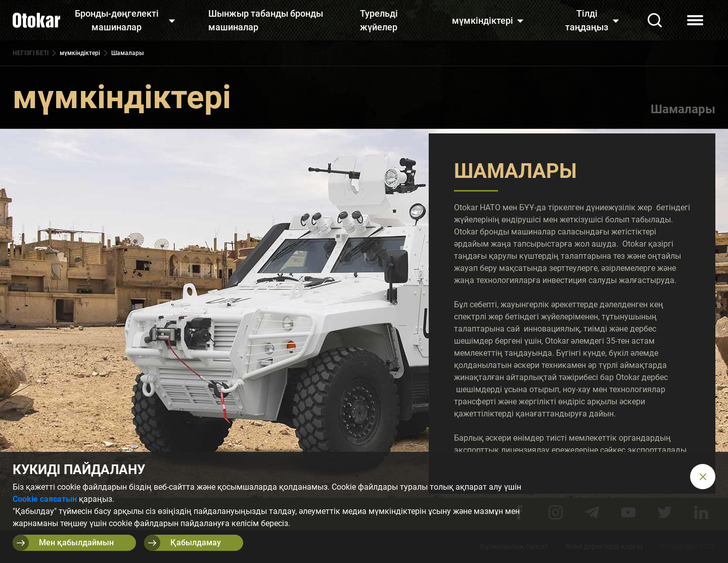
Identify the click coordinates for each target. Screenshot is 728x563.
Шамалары (683, 109)
